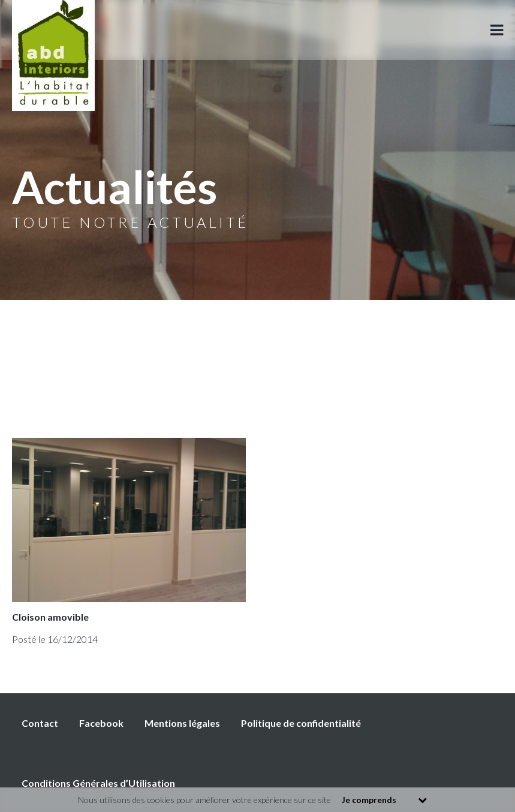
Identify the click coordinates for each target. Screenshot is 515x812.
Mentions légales (182, 723)
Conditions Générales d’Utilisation (98, 783)
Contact (40, 723)
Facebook (101, 723)
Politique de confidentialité (301, 723)
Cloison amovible (50, 617)
